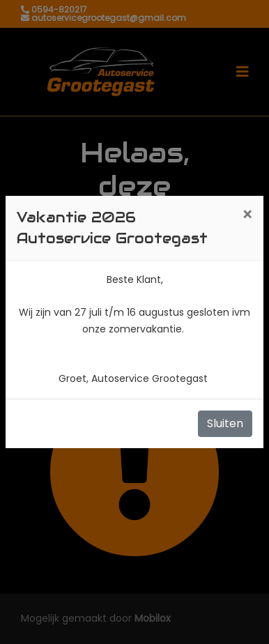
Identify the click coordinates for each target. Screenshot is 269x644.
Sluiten (225, 423)
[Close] (247, 215)
